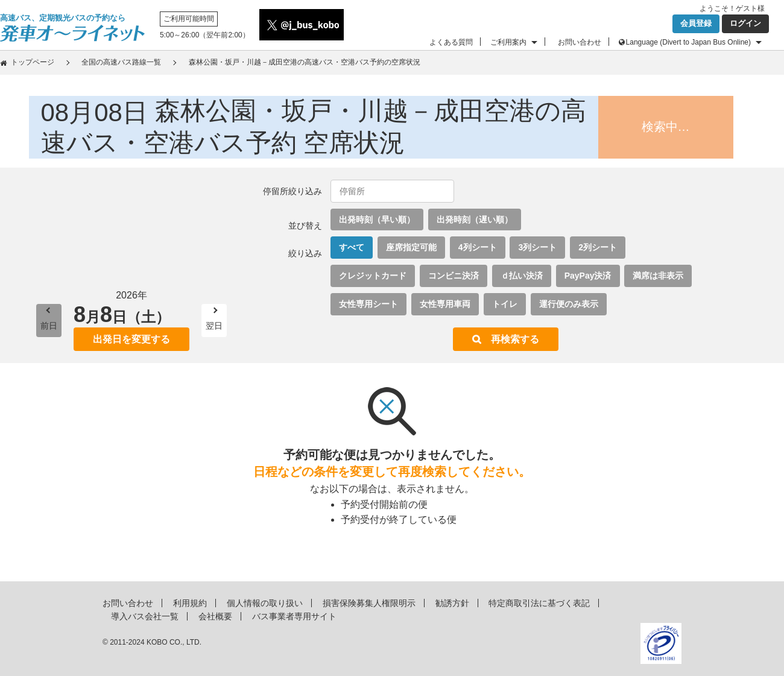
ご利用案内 (508, 42)
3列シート (537, 247)
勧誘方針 (452, 603)
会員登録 (696, 23)
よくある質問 (451, 42)
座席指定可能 (411, 247)
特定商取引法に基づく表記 (539, 603)
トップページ (33, 62)
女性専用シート (368, 304)
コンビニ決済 (454, 276)
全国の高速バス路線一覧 (121, 62)
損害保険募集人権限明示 (369, 603)
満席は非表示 (658, 276)
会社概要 (215, 616)
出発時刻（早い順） (377, 220)
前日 (49, 326)
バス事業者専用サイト (294, 616)
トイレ (505, 304)
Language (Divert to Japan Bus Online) (688, 42)
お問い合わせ (580, 42)
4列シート (478, 247)
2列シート (598, 247)
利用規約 (190, 603)
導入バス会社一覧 (145, 616)
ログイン (745, 23)
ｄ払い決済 (522, 276)
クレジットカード (373, 276)
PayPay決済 (588, 276)
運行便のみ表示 (569, 304)
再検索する (515, 339)
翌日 (214, 326)
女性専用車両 (445, 304)
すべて (352, 247)
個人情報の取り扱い (265, 603)
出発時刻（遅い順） (475, 220)
